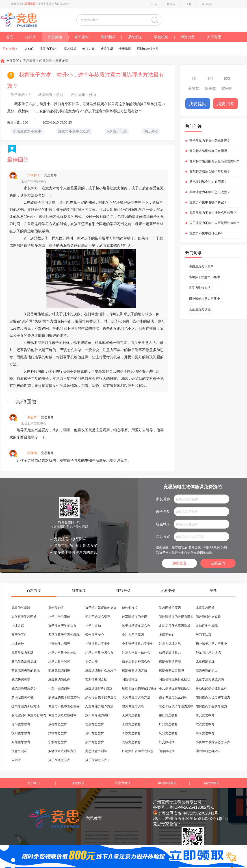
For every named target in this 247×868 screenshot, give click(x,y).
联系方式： (165, 537)
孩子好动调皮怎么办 (136, 626)
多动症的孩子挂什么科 (211, 688)
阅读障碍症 (167, 751)
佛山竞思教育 (95, 733)
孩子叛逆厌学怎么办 (62, 626)
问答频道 (55, 37)
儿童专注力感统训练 (210, 679)
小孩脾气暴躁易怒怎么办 (213, 742)
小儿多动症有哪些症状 (175, 688)
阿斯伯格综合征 (148, 49)
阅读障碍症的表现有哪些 (176, 617)
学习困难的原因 (170, 608)
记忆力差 (91, 661)
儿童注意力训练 (200, 309)
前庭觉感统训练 (59, 670)
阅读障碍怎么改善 (208, 617)
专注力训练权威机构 (62, 715)
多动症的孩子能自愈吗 (64, 697)
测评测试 (108, 37)
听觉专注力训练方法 (136, 697)
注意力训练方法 (200, 288)
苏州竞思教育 (95, 742)
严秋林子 (34, 175)
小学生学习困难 (59, 617)
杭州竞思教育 (168, 733)
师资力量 (188, 37)
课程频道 (135, 37)
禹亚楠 (32, 453)
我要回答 (225, 104)
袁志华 (32, 417)
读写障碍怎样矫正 (208, 751)
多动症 (29, 49)
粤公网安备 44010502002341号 (190, 813)
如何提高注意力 (170, 653)
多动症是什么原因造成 (175, 626)
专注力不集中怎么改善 (64, 706)
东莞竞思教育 (21, 742)
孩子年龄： (165, 512)
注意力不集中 (49, 49)
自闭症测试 (212, 783)
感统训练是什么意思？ (101, 670)
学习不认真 (204, 635)
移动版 (171, 4)
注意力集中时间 (59, 661)
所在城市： (165, 524)
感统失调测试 (21, 679)
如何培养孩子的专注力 (101, 697)
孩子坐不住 (19, 635)
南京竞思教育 (205, 733)
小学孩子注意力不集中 (204, 277)
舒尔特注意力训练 (208, 653)
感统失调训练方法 (134, 670)
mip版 (188, 4)
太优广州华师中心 (34, 181)
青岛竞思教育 (21, 724)
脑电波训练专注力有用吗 (29, 715)
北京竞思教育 (95, 724)
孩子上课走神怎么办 (136, 661)
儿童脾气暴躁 (21, 608)
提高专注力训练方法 (26, 706)
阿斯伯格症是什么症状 (175, 679)
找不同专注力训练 (98, 715)
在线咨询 (218, 563)
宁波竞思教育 (58, 742)
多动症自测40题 (23, 697)
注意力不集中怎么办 (99, 653)
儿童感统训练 (205, 661)
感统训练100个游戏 (99, 688)
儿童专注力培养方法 (99, 706)
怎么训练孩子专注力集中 (176, 706)
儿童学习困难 (205, 608)
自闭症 (16, 760)
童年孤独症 (56, 608)
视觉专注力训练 (133, 706)
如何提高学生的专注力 (211, 706)
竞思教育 (29, 61)
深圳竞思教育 (58, 733)
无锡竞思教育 (131, 742)
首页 (9, 37)
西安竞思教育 (205, 715)
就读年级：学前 (51, 95)
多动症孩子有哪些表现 (64, 635)
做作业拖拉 (130, 608)
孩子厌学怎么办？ (98, 760)
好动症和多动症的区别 (138, 751)
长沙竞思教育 (131, 733)
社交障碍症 (167, 742)
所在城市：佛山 (84, 95)
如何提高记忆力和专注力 (213, 697)
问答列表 (46, 61)
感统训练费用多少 (24, 688)
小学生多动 (93, 626)
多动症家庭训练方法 (62, 751)
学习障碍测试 (167, 783)
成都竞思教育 (58, 724)
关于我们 (33, 783)
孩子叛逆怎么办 (59, 760)
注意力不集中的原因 (62, 653)
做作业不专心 (95, 635)
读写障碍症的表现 (134, 617)
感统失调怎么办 (59, 679)
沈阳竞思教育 (21, 733)
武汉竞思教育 (205, 724)
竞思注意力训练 (96, 751)
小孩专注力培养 (59, 644)
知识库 (30, 37)
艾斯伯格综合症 (96, 679)
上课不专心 (167, 635)
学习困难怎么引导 (98, 617)
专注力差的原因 (133, 635)
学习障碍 (70, 49)
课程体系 (78, 783)
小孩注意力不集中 (201, 266)
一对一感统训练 (59, 688)
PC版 (154, 4)
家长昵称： (165, 499)
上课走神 (18, 644)
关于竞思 (214, 37)
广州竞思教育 (168, 724)
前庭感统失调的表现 (26, 670)
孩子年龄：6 (21, 95)
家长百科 (82, 37)
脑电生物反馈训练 (24, 661)
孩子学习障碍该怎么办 (101, 608)
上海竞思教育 (131, 724)
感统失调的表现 (170, 661)
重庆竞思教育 (168, 715)
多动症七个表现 (207, 626)
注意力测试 (19, 751)
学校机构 (161, 37)
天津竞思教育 (131, 715)
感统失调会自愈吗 (171, 670)
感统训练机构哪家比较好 (139, 688)
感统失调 (107, 49)
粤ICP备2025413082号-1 (192, 807)
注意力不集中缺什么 (136, 653)
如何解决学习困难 (24, 617)
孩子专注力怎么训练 (173, 697)
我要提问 (198, 104)
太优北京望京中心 (34, 423)
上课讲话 (18, 626)
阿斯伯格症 (130, 679)
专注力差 (89, 49)
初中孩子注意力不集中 (204, 299)
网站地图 (207, 4)
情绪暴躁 (125, 49)
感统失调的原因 (207, 670)
